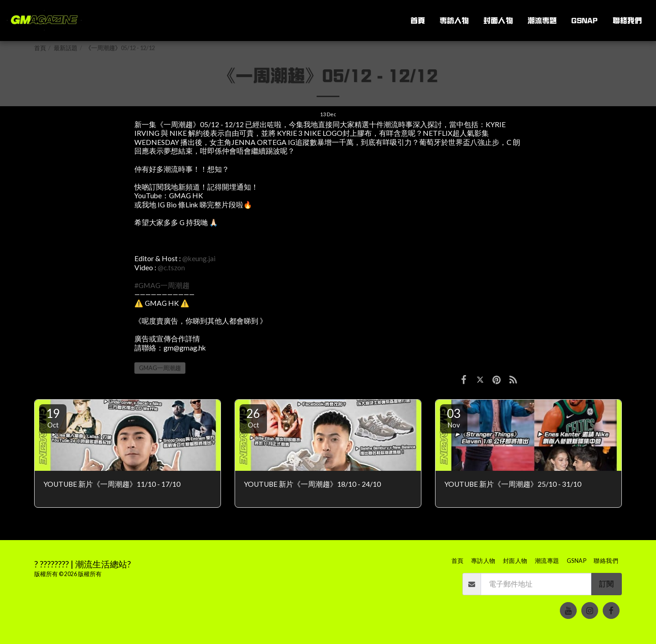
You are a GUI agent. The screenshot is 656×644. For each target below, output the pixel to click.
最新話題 (66, 48)
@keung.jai (199, 258)
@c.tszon (171, 268)
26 (253, 417)
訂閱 (606, 584)
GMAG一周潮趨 (160, 368)
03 (454, 417)
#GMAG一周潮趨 (162, 285)
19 (53, 417)
